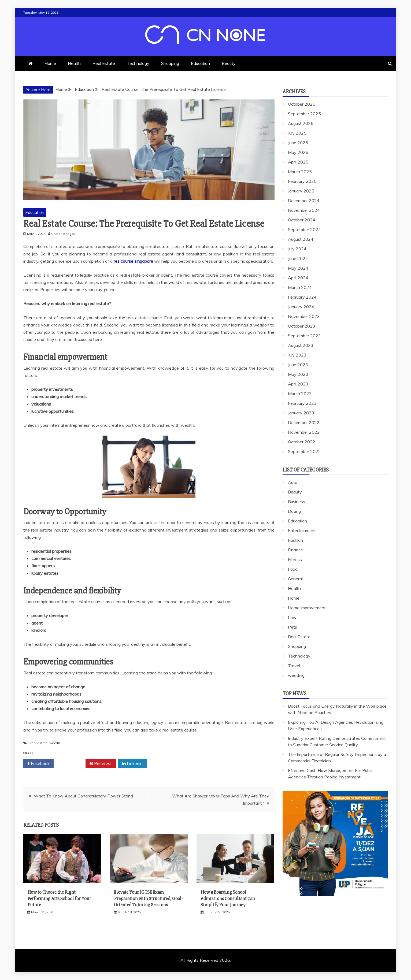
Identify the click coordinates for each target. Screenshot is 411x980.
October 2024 (302, 220)
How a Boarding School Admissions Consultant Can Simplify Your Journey (228, 898)
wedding (296, 675)
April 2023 (298, 384)
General (295, 579)
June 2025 (298, 143)
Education (200, 63)
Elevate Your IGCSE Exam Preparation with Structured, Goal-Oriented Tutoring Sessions (148, 898)
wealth (55, 743)
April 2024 (298, 278)
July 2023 (297, 355)
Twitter (70, 764)
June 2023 (298, 365)
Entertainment (302, 530)
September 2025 (304, 114)
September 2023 (304, 336)
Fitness (295, 559)
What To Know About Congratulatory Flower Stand (83, 796)
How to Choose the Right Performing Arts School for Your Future (59, 898)
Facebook (38, 764)
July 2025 (297, 133)
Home (50, 63)
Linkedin (132, 764)
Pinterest (101, 764)
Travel (294, 666)
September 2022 (304, 451)
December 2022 (304, 422)
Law (292, 617)
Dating (294, 511)
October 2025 (302, 104)
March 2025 (300, 172)
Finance (295, 550)
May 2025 (298, 152)
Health (74, 63)
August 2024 (301, 239)
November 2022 (304, 432)
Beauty (229, 63)
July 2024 (297, 249)
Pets (292, 627)
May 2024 (298, 268)
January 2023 (301, 413)
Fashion (295, 540)
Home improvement (307, 608)
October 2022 (302, 442)
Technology (138, 63)
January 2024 (301, 307)
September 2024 (304, 229)
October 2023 (302, 326)
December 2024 (304, 201)
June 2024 (298, 258)
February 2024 (302, 297)
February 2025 (302, 181)
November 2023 (304, 316)
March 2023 (300, 394)
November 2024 (304, 210)
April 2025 (298, 162)
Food (293, 569)
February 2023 (302, 403)
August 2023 (301, 345)
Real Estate (104, 63)
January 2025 (301, 191)
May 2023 (298, 374)
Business (297, 502)
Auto (293, 482)
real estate (39, 743)
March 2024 (300, 287)
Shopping (170, 63)
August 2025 (301, 123)
